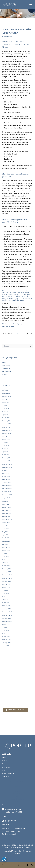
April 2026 (5, 390)
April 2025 (5, 415)
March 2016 (6, 603)
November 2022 (7, 489)
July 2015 (5, 627)
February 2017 (7, 569)
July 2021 (5, 526)
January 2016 (6, 609)
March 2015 (6, 637)
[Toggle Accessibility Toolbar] (4, 859)
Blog (3, 770)
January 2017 (6, 572)
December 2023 (7, 464)
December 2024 (7, 427)
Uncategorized (7, 372)
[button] (16, 710)
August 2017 (6, 550)
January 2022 (6, 507)
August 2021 (6, 523)
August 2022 (6, 498)
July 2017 (5, 553)
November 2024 (7, 430)
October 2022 (6, 492)
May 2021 (5, 532)
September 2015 (7, 621)
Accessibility (7, 851)
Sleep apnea (6, 365)
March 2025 (6, 418)
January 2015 (6, 643)
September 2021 (7, 520)
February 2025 (7, 421)
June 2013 (6, 646)
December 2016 (7, 575)
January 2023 (6, 483)
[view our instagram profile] (8, 865)
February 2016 (7, 606)
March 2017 (6, 566)
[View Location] (12, 811)
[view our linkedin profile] (13, 865)
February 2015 (7, 640)
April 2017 (5, 563)
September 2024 (7, 436)
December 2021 (7, 510)
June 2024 (6, 446)
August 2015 (6, 624)
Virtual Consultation (8, 774)
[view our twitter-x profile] (18, 865)
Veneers (5, 375)
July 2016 (5, 590)
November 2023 (7, 467)
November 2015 (7, 615)
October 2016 (6, 581)
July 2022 (5, 501)
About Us (5, 761)
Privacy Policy (17, 851)
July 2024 (5, 442)
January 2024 (6, 461)
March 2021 (6, 538)
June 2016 (6, 593)
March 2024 (6, 455)
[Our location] (32, 865)
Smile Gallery (6, 767)
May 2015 (5, 634)
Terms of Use (27, 851)
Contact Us (5, 777)
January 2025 (6, 424)
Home (4, 757)
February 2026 (7, 393)
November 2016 (7, 578)
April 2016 (5, 600)
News (4, 362)
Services (4, 764)
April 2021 (5, 535)
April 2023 (5, 473)
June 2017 (6, 556)
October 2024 (6, 433)
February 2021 (7, 541)
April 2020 (5, 544)
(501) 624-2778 (24, 298)
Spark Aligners (7, 368)
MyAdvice (27, 848)
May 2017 (5, 560)
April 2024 (5, 452)
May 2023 (5, 470)
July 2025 (5, 405)
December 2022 (7, 486)
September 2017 (7, 547)
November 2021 (7, 513)
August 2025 (6, 402)
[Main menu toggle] (31, 5)
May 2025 (5, 412)
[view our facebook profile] (3, 865)
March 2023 (6, 476)
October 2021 (6, 516)
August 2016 (6, 587)
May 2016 (5, 597)
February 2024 (7, 458)
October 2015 (6, 618)
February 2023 (7, 479)
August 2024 (6, 439)
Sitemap (17, 854)
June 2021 (6, 529)
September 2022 (7, 495)
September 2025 (7, 399)
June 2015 (6, 630)
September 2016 (7, 584)
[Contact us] (27, 865)
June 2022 (6, 504)
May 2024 (5, 449)
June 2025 (6, 409)
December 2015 (7, 612)
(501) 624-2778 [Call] (10, 821)
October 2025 (6, 396)
